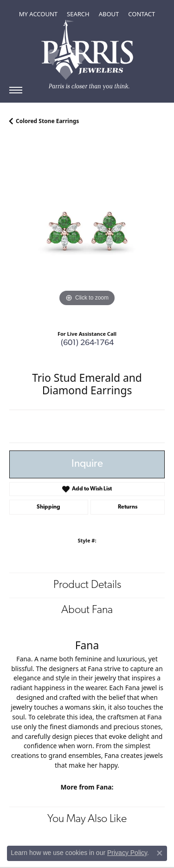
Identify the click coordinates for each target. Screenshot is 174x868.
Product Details (87, 585)
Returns (128, 507)
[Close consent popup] (160, 853)
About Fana (87, 610)
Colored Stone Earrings (47, 121)
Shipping (48, 507)
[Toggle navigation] (16, 90)
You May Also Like (87, 819)
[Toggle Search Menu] (78, 14)
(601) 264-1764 (87, 343)
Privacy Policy (127, 853)
